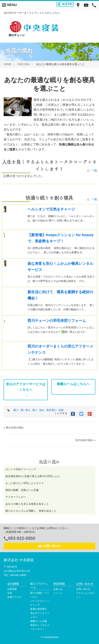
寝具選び (51, 410)
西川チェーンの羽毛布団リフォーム (57, 321)
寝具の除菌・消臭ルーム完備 (22, 490)
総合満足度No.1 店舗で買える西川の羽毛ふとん (33, 476)
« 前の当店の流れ (14, 428)
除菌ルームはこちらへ (73, 384)
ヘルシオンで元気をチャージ (51, 209)
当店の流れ (24, 64)
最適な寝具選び (39, 609)
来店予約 (65, 4)
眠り (35, 410)
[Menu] (9, 5)
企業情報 (12, 589)
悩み (42, 410)
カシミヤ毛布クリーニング (21, 469)
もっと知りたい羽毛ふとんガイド (25, 483)
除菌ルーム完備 (39, 621)
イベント (58, 593)
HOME (7, 64)
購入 (16, 410)
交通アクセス (14, 597)
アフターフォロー (16, 497)
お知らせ (58, 589)
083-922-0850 (22, 538)
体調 (61, 410)
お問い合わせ (50, 546)
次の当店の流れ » (85, 440)
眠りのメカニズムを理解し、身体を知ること (31, 511)
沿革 (10, 593)
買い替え (26, 410)
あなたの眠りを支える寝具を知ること (27, 504)
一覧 (92, 170)
